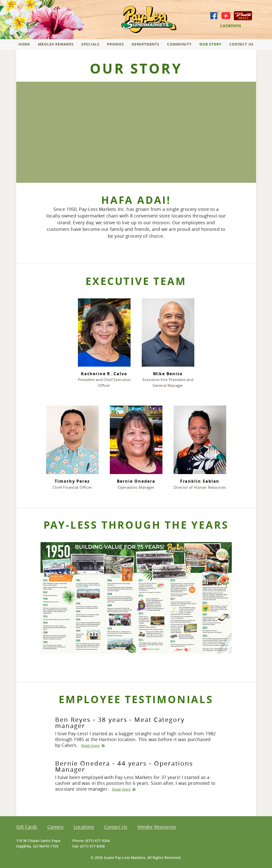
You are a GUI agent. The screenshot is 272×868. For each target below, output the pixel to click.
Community (179, 44)
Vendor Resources (157, 827)
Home (24, 44)
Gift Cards (27, 827)
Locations (231, 25)
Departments (145, 44)
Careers (55, 827)
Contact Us (241, 44)
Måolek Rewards (56, 44)
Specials (90, 44)
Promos (115, 44)
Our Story (210, 44)
